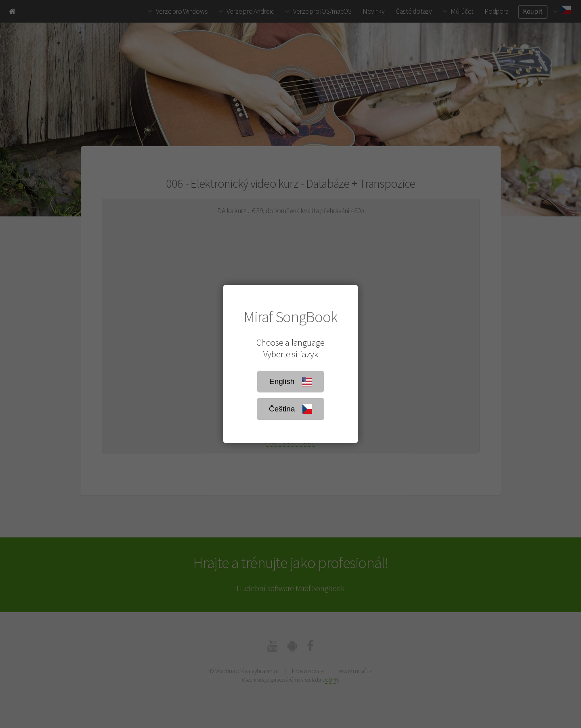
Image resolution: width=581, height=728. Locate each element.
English (290, 382)
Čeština (290, 409)
